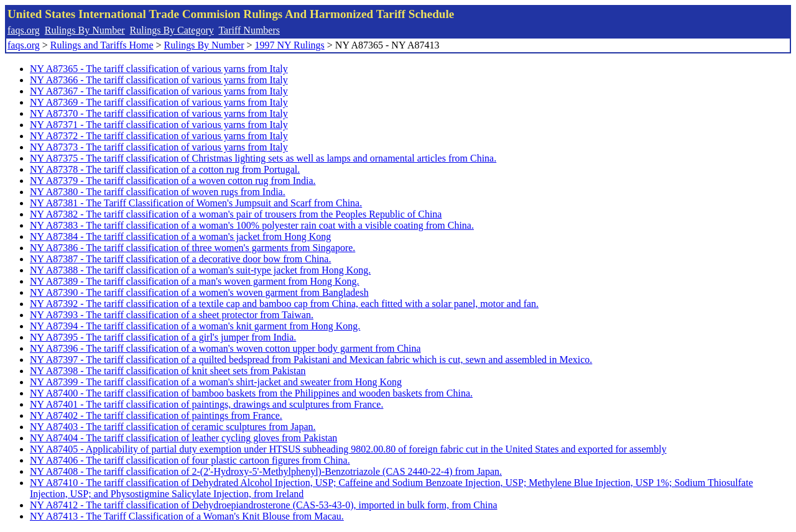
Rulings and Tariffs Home (102, 45)
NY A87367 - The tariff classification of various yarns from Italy (159, 91)
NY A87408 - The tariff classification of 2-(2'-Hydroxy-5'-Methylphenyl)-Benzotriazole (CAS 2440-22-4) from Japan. (266, 471)
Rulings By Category (172, 30)
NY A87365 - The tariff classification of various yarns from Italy (159, 69)
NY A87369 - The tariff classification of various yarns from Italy (159, 102)
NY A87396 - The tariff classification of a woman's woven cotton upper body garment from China (225, 348)
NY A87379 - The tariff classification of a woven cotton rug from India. (173, 181)
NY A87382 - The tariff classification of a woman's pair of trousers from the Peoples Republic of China (236, 214)
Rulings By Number (85, 30)
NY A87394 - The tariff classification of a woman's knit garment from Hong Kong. (195, 326)
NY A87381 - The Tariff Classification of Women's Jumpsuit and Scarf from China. (196, 203)
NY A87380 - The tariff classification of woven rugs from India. (158, 192)
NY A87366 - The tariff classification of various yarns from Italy (159, 80)
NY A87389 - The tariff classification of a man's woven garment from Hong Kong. (195, 281)
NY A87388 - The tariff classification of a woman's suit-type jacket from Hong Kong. (200, 270)
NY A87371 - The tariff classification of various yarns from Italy (159, 125)
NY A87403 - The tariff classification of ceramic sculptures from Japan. (173, 427)
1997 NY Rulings (290, 45)
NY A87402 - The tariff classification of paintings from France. (156, 415)
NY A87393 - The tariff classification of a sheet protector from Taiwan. (172, 315)
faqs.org (24, 30)
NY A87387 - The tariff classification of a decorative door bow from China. (180, 259)
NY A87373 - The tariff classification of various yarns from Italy (159, 147)
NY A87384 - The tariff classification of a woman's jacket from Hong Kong (180, 236)
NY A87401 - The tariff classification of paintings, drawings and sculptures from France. (206, 404)
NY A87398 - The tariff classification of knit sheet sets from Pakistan (168, 371)
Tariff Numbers (249, 30)
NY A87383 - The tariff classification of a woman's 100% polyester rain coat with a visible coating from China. (252, 225)
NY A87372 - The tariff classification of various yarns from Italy (159, 136)
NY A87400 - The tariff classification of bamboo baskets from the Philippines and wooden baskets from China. (251, 393)
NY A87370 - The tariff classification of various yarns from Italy (159, 113)
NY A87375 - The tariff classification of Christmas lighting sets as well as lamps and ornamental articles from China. (263, 158)
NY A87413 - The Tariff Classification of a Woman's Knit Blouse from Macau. (187, 516)
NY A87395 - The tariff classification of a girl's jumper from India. (163, 337)
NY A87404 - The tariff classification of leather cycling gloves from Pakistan (183, 438)
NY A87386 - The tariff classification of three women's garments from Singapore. (192, 248)
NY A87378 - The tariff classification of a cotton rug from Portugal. (165, 169)
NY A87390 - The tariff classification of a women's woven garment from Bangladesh (199, 292)
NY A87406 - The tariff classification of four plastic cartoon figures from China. (190, 460)
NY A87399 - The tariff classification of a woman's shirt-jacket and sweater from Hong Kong (216, 382)
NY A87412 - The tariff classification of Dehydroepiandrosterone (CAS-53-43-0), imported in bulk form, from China (264, 505)
